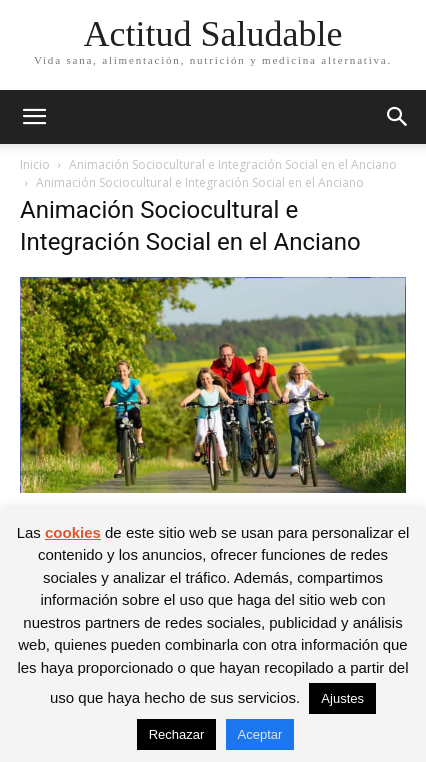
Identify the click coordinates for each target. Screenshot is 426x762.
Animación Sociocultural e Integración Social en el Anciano (233, 164)
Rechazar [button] (177, 734)
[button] (34, 117)
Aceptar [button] (260, 734)
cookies (73, 532)
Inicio (35, 164)
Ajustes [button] (342, 698)
